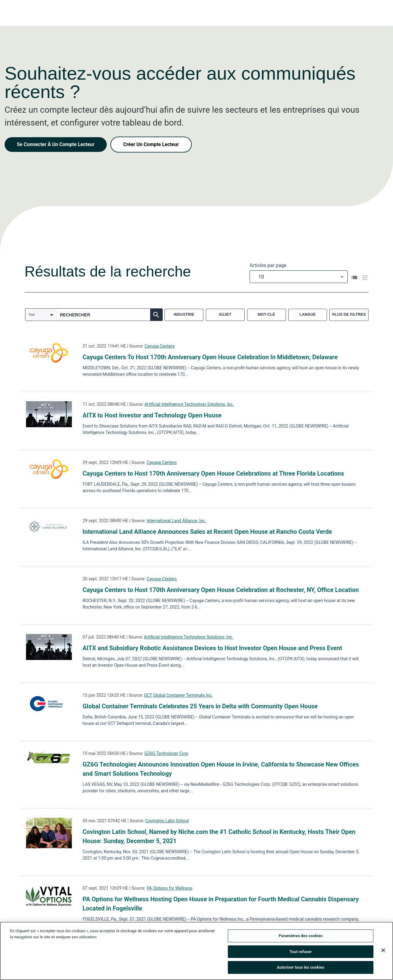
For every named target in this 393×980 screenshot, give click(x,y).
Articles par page (268, 265)
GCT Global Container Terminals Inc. (178, 695)
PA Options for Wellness (170, 888)
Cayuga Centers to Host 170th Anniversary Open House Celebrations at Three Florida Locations (213, 473)
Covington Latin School (167, 821)
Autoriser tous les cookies (301, 967)
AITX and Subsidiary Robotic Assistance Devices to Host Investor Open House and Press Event (212, 648)
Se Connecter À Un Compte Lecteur (56, 144)
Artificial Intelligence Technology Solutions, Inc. (189, 404)
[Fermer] (383, 950)
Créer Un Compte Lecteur (151, 144)
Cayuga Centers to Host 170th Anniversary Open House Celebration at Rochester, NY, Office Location (221, 590)
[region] (197, 951)
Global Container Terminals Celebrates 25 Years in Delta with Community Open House (200, 706)
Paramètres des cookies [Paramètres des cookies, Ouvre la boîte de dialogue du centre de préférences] (300, 936)
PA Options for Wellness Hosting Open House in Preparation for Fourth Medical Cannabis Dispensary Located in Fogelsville (221, 904)
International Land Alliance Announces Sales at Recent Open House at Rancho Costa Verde (207, 532)
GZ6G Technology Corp (166, 753)
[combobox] (299, 277)
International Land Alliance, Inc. (176, 521)
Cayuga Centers (159, 346)
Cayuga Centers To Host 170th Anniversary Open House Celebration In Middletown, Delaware (210, 357)
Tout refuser (301, 952)
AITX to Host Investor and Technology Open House (152, 415)
